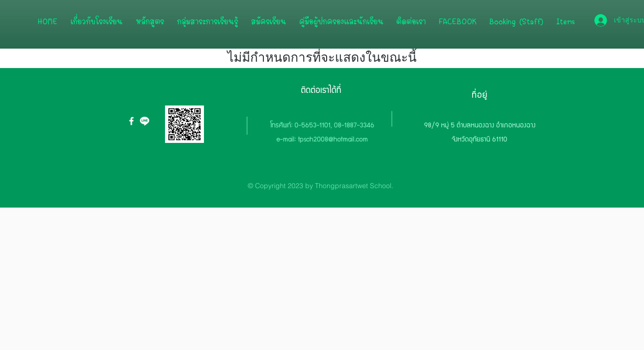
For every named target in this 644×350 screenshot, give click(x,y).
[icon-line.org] (145, 121)
